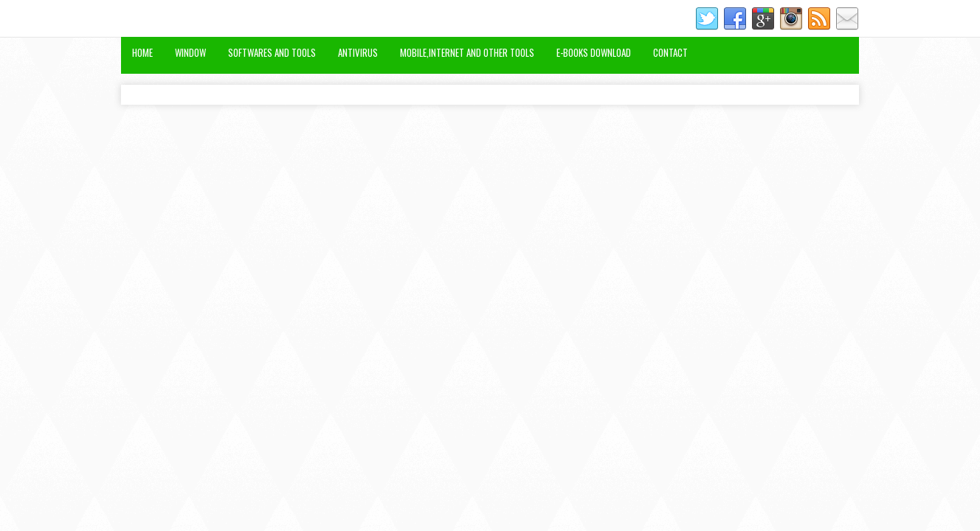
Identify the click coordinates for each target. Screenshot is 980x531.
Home (142, 52)
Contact (670, 52)
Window (190, 52)
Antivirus (358, 52)
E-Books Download (594, 52)
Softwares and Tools (272, 52)
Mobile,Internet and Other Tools (467, 52)
